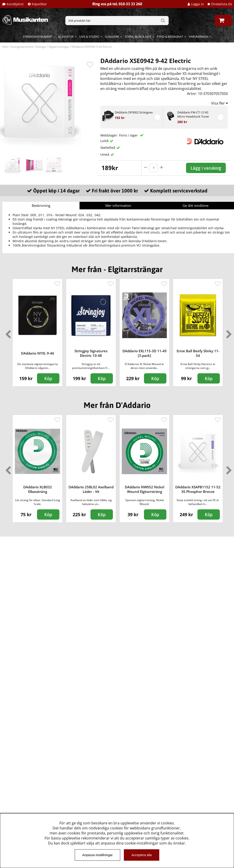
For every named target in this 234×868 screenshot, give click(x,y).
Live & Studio (89, 37)
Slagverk (112, 37)
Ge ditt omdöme (195, 205)
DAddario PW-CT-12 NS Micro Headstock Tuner (193, 114)
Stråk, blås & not (138, 37)
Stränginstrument (38, 37)
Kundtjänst (15, 4)
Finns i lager (129, 135)
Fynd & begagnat (170, 37)
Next (228, 332)
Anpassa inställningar (97, 855)
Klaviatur (66, 37)
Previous (7, 332)
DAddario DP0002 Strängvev (134, 112)
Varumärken (199, 37)
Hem (5, 47)
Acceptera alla (142, 855)
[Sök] (117, 21)
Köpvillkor (39, 4)
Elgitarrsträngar (59, 47)
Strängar (41, 47)
